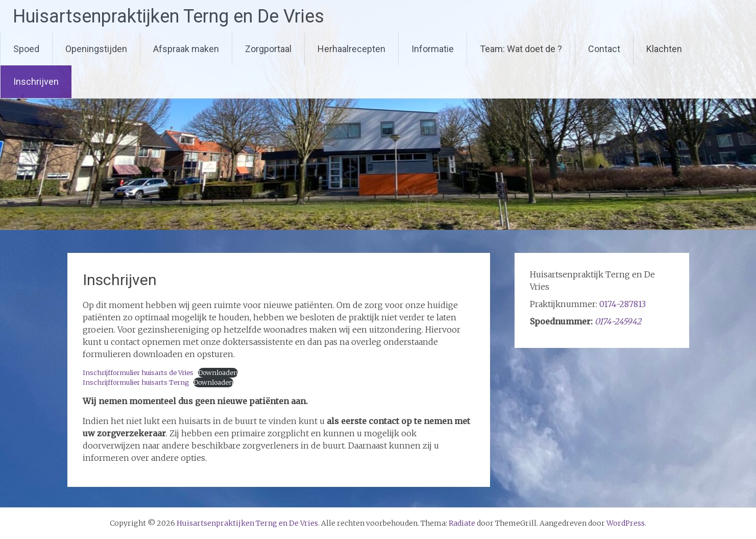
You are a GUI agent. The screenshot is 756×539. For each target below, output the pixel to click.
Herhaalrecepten (351, 49)
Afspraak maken (186, 49)
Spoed (26, 49)
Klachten (664, 49)
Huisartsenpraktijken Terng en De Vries (168, 16)
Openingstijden (96, 49)
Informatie (433, 49)
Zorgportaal (268, 49)
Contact (604, 49)
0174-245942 (618, 321)
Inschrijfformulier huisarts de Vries (138, 372)
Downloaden (218, 372)
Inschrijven (36, 81)
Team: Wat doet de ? (521, 49)
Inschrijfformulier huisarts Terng (136, 382)
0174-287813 (623, 304)
